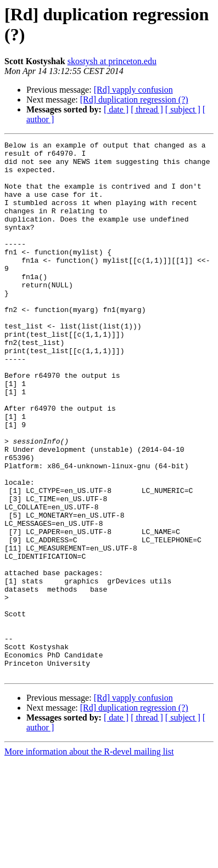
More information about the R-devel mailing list (89, 858)
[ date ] (116, 109)
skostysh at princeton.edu (112, 61)
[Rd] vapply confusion (133, 90)
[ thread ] (147, 109)
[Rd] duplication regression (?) (134, 100)
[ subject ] (183, 109)
